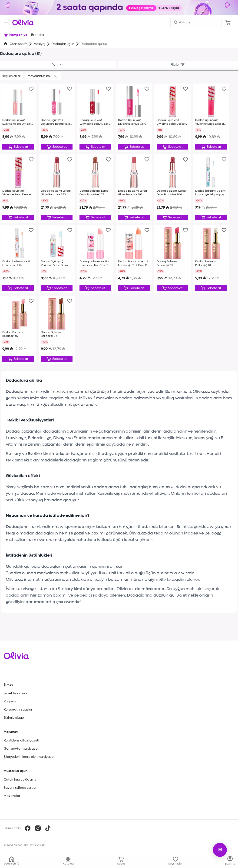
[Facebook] (28, 828)
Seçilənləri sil (11, 76)
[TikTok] (48, 828)
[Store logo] (23, 22)
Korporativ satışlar (18, 710)
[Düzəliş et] (18, 147)
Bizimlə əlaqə (14, 718)
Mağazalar (12, 796)
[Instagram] (38, 828)
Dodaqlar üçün (63, 44)
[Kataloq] (230, 861)
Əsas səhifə (19, 44)
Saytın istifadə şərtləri (20, 788)
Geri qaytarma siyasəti (21, 749)
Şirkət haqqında (16, 693)
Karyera (10, 701)
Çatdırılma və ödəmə (20, 780)
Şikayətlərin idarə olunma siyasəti (30, 757)
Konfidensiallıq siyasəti (21, 741)
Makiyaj (39, 44)
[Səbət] (228, 22)
